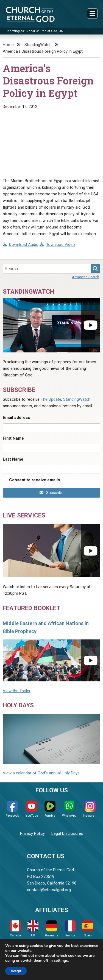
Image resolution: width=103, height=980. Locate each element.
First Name (13, 438)
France (70, 929)
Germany (51, 929)
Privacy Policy (32, 833)
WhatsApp (69, 809)
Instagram (90, 809)
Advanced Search (86, 277)
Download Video (57, 245)
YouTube (32, 809)
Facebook (12, 809)
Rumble (50, 809)
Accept (16, 971)
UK (33, 929)
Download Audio (21, 245)
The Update (51, 399)
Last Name (13, 459)
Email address (16, 418)
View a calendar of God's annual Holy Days (41, 773)
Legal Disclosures (67, 833)
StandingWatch (38, 45)
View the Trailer (17, 691)
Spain (88, 929)
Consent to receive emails (34, 480)
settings (61, 961)
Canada (15, 929)
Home (8, 45)
